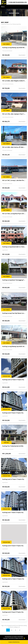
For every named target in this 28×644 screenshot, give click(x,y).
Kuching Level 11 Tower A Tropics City (13, 579)
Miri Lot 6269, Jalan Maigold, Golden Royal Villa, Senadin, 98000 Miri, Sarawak (14, 81)
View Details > (22, 55)
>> (20, 630)
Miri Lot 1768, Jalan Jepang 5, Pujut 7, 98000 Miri (14, 114)
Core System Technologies (17, 637)
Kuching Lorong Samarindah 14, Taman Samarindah (14, 247)
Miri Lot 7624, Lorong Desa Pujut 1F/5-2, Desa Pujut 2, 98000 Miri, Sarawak (14, 214)
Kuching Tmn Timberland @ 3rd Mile (13, 446)
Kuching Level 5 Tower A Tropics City (13, 413)
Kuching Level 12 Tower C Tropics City (13, 479)
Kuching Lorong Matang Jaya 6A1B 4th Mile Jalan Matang (14, 48)
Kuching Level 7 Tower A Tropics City (13, 512)
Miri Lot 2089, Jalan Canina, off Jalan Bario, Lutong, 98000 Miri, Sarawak (14, 147)
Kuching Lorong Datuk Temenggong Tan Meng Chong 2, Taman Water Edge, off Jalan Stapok (14, 280)
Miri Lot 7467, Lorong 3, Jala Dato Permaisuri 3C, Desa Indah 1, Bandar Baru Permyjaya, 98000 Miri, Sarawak (14, 180)
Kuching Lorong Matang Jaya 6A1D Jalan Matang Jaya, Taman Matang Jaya (14, 346)
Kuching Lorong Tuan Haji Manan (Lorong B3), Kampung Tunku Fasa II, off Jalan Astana (14, 313)
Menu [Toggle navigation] (3, 7)
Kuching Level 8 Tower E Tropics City (13, 546)
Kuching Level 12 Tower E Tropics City (13, 380)
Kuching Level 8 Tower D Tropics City (13, 612)
